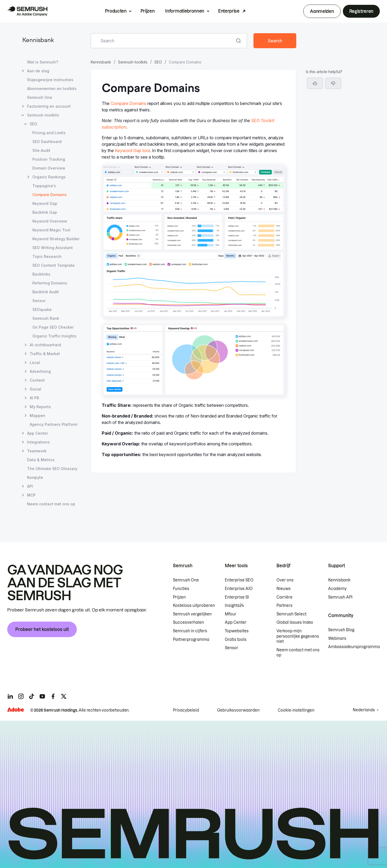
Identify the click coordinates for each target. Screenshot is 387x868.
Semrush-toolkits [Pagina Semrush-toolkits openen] (43, 115)
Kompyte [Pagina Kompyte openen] (35, 477)
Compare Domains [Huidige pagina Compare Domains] (50, 195)
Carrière (284, 597)
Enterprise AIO (239, 589)
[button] (333, 83)
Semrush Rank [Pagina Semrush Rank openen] (46, 318)
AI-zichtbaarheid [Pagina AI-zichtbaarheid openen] (45, 345)
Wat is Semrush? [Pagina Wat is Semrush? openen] (43, 62)
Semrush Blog (341, 630)
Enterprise (229, 11)
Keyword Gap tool (132, 151)
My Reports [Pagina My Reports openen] (40, 407)
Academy (337, 589)
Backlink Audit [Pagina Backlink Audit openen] (46, 292)
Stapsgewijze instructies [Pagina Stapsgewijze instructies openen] (50, 80)
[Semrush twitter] (64, 696)
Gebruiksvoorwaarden (238, 710)
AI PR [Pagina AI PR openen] (34, 398)
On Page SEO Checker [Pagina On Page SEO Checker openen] (53, 327)
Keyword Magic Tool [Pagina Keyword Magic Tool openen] (51, 230)
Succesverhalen (188, 622)
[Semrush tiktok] (32, 696)
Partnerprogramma (191, 640)
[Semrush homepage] (27, 11)
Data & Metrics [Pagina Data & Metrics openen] (41, 460)
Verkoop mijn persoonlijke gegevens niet (298, 636)
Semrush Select (291, 614)
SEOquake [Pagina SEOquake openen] (42, 309)
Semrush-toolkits (133, 62)
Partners (284, 606)
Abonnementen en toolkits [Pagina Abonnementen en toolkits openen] (52, 89)
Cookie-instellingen (296, 710)
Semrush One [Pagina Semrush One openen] (40, 97)
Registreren (361, 11)
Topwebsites (237, 631)
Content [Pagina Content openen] (37, 380)
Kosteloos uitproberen (194, 606)
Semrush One (186, 580)
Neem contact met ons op (298, 653)
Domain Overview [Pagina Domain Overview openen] (49, 168)
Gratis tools (236, 640)
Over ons (285, 580)
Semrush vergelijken (192, 614)
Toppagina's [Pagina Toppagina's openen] (44, 186)
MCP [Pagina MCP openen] (31, 495)
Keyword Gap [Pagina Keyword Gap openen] (45, 203)
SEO (158, 62)
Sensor (232, 648)
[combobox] (163, 41)
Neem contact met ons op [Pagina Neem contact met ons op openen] (51, 504)
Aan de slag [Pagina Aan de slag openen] (38, 71)
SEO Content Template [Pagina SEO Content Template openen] (54, 265)
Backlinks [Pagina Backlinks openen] (41, 274)
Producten (116, 11)
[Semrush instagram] (21, 696)
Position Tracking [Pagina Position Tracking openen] (49, 159)
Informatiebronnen (185, 11)
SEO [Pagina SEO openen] (33, 124)
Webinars (337, 638)
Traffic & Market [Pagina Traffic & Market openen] (45, 354)
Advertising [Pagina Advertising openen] (40, 371)
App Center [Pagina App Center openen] (37, 433)
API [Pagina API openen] (30, 486)
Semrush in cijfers (190, 631)
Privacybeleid (186, 710)
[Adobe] (16, 710)
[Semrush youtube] (42, 696)
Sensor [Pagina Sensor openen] (39, 301)
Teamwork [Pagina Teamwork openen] (37, 451)
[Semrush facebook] (53, 696)
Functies (181, 589)
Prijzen (148, 11)
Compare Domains (128, 103)
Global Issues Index (295, 622)
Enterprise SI (237, 597)
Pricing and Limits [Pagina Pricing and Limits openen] (49, 133)
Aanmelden (322, 11)
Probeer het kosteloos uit (42, 629)
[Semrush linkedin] (10, 696)
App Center (236, 622)
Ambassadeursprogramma (354, 647)
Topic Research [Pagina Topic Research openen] (47, 256)
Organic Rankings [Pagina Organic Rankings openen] (49, 177)
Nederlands (364, 710)
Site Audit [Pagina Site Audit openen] (41, 150)
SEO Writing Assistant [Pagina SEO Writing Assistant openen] (53, 248)
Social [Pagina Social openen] (35, 389)
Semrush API (340, 597)
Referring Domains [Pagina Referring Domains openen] (50, 283)
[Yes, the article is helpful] (315, 83)
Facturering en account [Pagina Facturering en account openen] (49, 106)
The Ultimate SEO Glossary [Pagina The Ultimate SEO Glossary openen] (52, 469)
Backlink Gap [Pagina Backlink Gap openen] (45, 212)
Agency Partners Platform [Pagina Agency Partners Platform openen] (54, 424)
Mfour (231, 614)
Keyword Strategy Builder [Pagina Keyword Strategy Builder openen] (56, 239)
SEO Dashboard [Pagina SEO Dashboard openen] (47, 142)
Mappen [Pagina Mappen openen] (37, 416)
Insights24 (234, 606)
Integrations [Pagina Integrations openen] (38, 442)
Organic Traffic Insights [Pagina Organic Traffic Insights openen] (54, 336)
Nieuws (284, 589)
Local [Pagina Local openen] (35, 362)
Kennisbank (38, 41)
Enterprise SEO (239, 580)
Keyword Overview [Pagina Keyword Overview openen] (50, 221)
